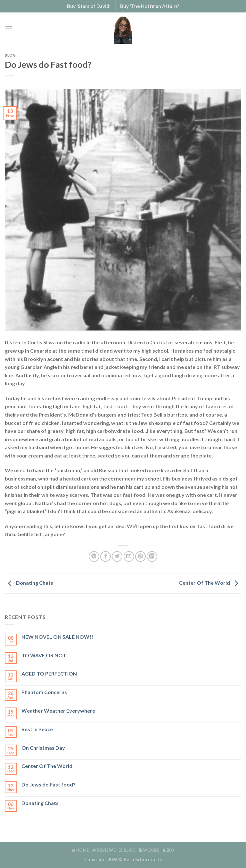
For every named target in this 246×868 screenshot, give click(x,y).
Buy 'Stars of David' (89, 6)
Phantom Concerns (44, 692)
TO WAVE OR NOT (44, 655)
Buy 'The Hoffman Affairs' (150, 6)
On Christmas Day (43, 748)
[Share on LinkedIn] (152, 556)
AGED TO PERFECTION (49, 673)
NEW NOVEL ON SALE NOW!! (57, 637)
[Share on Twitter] (117, 556)
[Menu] (9, 28)
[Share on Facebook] (106, 556)
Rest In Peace (37, 729)
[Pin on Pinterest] (140, 556)
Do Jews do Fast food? (49, 784)
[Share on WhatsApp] (94, 556)
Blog (10, 55)
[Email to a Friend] (129, 556)
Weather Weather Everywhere (58, 711)
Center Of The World (210, 583)
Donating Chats (29, 583)
